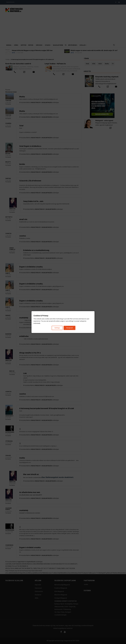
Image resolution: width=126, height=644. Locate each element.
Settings (57, 328)
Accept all (69, 328)
